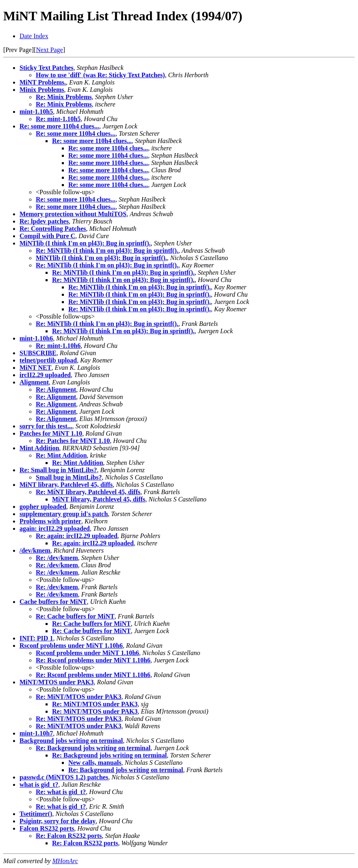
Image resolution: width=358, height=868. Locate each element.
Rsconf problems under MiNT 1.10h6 (71, 646)
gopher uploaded (43, 507)
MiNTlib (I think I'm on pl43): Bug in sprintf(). (85, 243)
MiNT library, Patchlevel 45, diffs (66, 485)
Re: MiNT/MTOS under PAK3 (79, 697)
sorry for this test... (46, 426)
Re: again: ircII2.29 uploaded (77, 536)
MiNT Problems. (43, 82)
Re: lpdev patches (44, 221)
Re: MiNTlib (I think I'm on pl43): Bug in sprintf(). (107, 251)
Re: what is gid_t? (61, 792)
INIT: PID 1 (36, 638)
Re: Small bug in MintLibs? (58, 470)
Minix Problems (42, 90)
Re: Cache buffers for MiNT (75, 616)
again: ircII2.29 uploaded (55, 528)
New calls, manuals (95, 763)
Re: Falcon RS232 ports (69, 836)
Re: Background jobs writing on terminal (93, 748)
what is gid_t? (39, 784)
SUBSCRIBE (38, 353)
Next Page (49, 50)
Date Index (34, 36)
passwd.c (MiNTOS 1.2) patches (64, 777)
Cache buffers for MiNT (53, 602)
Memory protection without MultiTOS (73, 214)
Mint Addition (39, 448)
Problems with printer (50, 521)
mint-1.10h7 (36, 733)
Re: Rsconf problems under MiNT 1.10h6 (93, 660)
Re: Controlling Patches (53, 229)
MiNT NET (35, 368)
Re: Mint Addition (61, 455)
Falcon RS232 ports (47, 828)
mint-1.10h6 (36, 338)
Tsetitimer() (36, 814)
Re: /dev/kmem (57, 558)
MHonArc (65, 861)
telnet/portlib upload (48, 360)
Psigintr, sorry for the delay (58, 821)
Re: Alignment (56, 390)
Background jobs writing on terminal (71, 741)
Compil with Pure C (47, 236)
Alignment (34, 382)
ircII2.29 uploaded (45, 375)
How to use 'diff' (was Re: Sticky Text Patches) (100, 75)
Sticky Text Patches (46, 68)
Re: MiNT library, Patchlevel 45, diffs (88, 492)
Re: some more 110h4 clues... (59, 126)
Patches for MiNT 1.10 (51, 433)
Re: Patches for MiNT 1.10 (73, 441)
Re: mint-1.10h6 (58, 346)
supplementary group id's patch (64, 514)
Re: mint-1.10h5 (58, 119)
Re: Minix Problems (64, 97)
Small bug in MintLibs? (69, 477)
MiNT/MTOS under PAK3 (57, 682)
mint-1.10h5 (36, 112)
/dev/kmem (35, 550)
